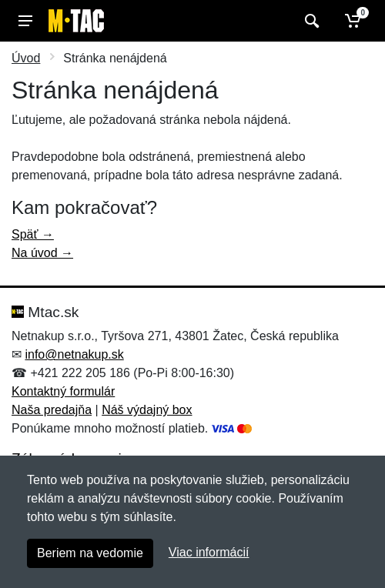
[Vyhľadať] (310, 21)
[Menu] (25, 21)
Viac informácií (209, 552)
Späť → (33, 234)
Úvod (26, 58)
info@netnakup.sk (74, 354)
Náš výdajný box (147, 410)
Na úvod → (42, 253)
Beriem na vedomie (90, 553)
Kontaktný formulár (63, 391)
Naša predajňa (52, 410)
